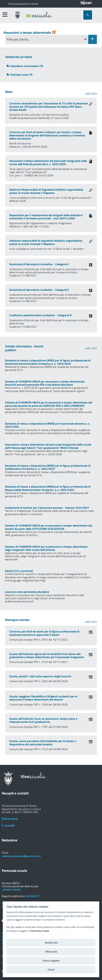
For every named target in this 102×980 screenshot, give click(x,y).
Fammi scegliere (51, 961)
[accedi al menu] (5, 15)
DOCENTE (33, 896)
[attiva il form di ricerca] (88, 15)
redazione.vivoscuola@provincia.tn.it (21, 856)
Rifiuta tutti (51, 952)
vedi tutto (91, 93)
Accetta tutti (51, 943)
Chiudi (51, 970)
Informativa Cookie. (40, 931)
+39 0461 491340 (11, 890)
